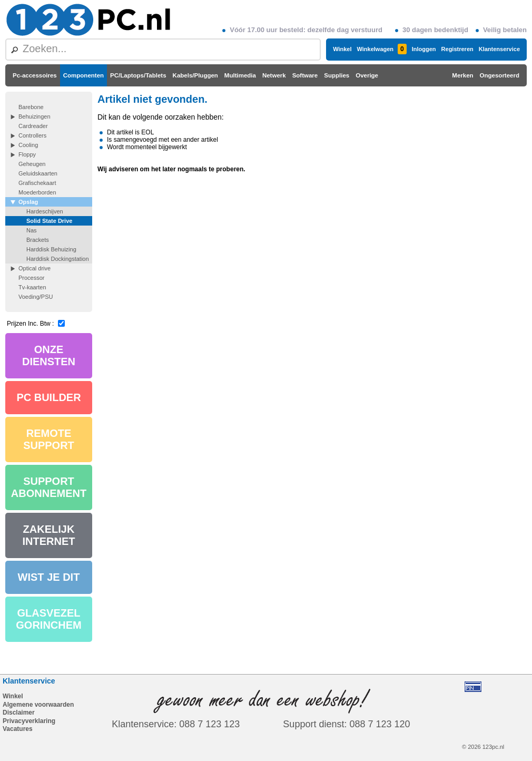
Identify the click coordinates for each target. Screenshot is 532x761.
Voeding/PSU (36, 297)
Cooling (28, 145)
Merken (462, 75)
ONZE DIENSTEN (49, 355)
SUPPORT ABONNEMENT (49, 487)
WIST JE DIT (49, 577)
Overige (367, 75)
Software (305, 75)
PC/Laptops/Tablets (138, 75)
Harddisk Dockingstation (58, 259)
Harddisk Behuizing (51, 249)
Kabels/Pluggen (195, 75)
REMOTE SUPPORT (49, 439)
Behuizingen (35, 116)
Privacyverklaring (29, 721)
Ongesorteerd (500, 75)
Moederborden (37, 192)
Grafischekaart (37, 183)
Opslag (28, 202)
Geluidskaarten (38, 173)
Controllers (32, 135)
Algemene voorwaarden (38, 705)
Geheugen (32, 164)
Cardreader (33, 126)
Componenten (83, 75)
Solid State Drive (49, 221)
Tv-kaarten (32, 287)
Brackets (38, 240)
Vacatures (18, 729)
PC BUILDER (48, 397)
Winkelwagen (381, 49)
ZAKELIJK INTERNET (49, 535)
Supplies (337, 75)
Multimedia (240, 75)
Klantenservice (499, 49)
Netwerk (274, 75)
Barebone (31, 107)
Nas (32, 230)
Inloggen (424, 49)
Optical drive (35, 268)
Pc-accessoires (35, 75)
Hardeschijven (45, 211)
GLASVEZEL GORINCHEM (48, 619)
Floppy (27, 154)
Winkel (342, 49)
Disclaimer (19, 713)
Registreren (457, 49)
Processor (32, 278)
